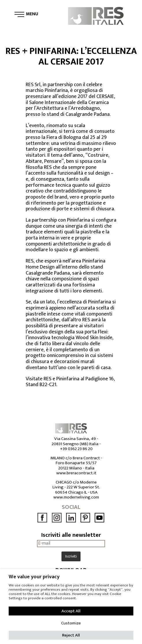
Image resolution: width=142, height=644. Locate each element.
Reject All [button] (71, 635)
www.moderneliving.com (76, 497)
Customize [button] (71, 623)
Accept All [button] (71, 611)
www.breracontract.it (76, 473)
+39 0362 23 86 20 (76, 449)
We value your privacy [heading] (34, 577)
